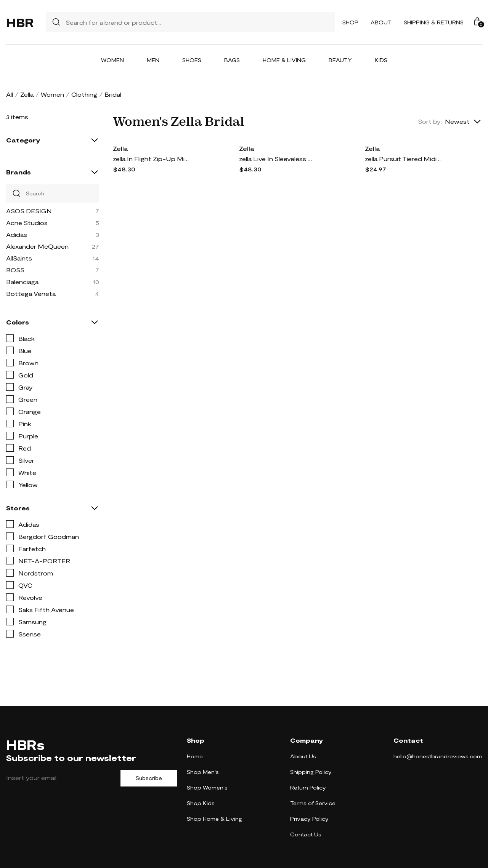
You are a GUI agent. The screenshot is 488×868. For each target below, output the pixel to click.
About (381, 22)
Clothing (84, 94)
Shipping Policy (311, 772)
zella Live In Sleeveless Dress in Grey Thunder (277, 159)
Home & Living (284, 60)
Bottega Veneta (31, 293)
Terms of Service (313, 803)
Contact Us (306, 834)
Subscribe (149, 778)
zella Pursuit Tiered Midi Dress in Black (403, 159)
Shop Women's (207, 787)
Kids (381, 60)
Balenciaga (22, 282)
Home (195, 756)
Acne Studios (27, 223)
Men (153, 60)
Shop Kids (201, 803)
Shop (350, 22)
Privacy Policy (309, 819)
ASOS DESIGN (29, 211)
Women (112, 60)
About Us (303, 756)
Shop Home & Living (214, 819)
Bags (232, 60)
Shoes (192, 60)
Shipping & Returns (434, 22)
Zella (27, 94)
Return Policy (308, 787)
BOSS (15, 270)
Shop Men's (203, 772)
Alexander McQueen (37, 246)
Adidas (17, 234)
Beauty (340, 60)
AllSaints (19, 258)
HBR (20, 22)
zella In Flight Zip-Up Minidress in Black (151, 159)
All (10, 94)
